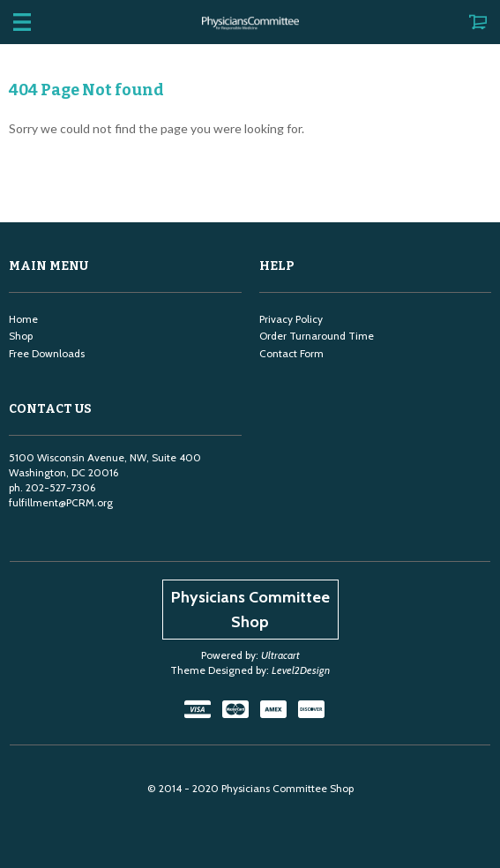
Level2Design (301, 670)
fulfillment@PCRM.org (61, 502)
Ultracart (280, 655)
